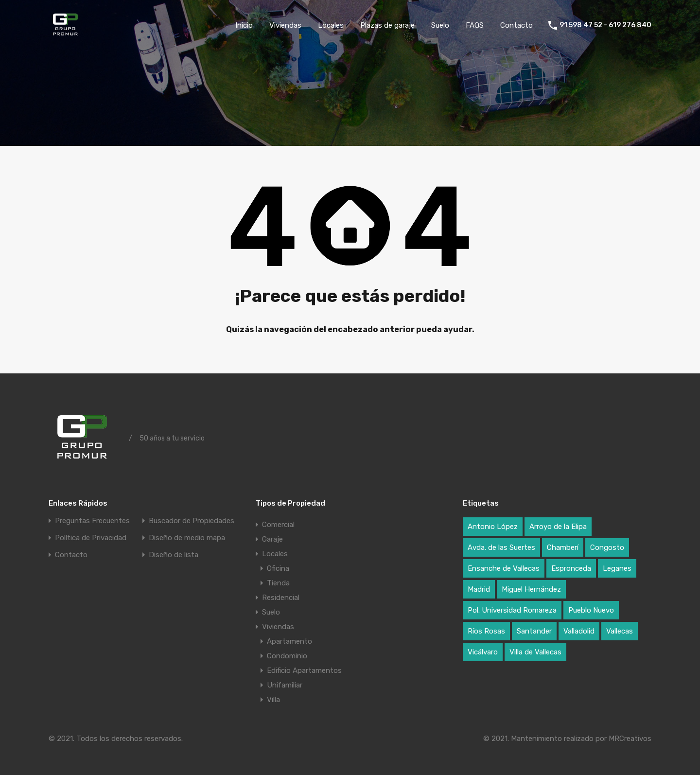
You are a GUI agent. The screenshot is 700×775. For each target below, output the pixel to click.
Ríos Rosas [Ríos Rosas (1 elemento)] (486, 631)
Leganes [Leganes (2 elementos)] (617, 568)
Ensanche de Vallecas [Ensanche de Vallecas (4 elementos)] (504, 568)
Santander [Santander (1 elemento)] (534, 631)
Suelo (440, 25)
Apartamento (289, 641)
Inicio (244, 25)
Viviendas (285, 25)
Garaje (272, 539)
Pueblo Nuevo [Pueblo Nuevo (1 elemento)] (591, 610)
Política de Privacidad (91, 538)
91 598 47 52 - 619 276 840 (605, 25)
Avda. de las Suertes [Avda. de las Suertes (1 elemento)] (501, 547)
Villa (273, 700)
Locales (331, 25)
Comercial (278, 525)
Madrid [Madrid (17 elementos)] (479, 589)
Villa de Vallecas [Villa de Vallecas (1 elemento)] (535, 652)
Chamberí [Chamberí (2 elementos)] (563, 547)
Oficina (278, 568)
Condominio (287, 656)
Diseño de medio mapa (187, 538)
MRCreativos (630, 739)
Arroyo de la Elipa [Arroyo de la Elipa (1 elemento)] (558, 527)
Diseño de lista (174, 555)
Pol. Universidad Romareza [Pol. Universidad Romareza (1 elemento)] (512, 610)
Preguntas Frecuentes (92, 521)
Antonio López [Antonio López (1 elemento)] (493, 527)
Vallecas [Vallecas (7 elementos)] (620, 631)
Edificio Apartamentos (304, 670)
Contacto (516, 25)
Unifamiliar (285, 685)
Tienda (278, 583)
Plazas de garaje (387, 25)
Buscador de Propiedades (192, 521)
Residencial (281, 598)
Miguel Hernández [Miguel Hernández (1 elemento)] (531, 589)
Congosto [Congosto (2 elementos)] (607, 547)
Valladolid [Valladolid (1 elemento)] (579, 631)
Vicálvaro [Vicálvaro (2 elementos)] (483, 652)
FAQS (475, 25)
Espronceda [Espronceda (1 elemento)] (571, 568)
